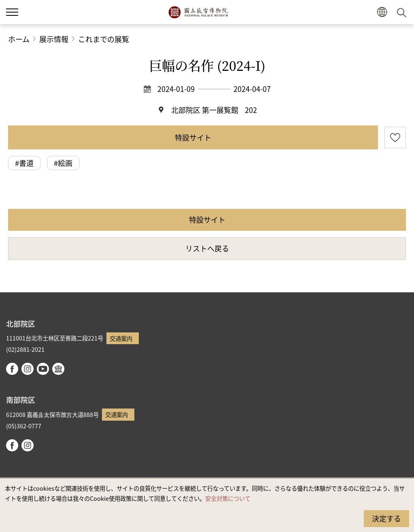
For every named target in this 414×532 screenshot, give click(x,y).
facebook (12, 369)
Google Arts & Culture (58, 369)
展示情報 (54, 39)
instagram (28, 369)
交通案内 (121, 338)
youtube (43, 369)
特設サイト (193, 137)
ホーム (19, 39)
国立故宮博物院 (198, 12)
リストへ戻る (207, 248)
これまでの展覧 (104, 39)
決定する (386, 518)
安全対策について (228, 498)
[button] (382, 12)
